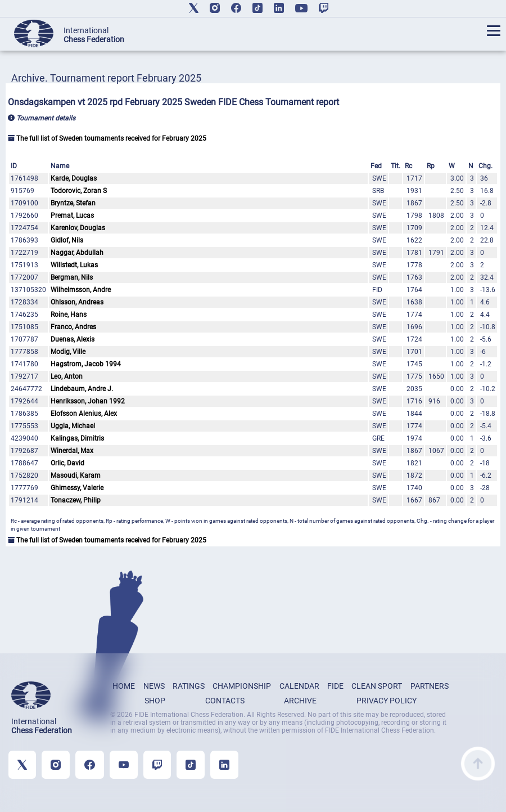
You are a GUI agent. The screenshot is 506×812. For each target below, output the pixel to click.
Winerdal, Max (72, 451)
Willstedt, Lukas (74, 265)
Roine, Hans (69, 315)
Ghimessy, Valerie (77, 488)
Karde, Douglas (74, 178)
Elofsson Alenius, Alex (84, 414)
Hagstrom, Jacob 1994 (86, 364)
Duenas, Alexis (73, 339)
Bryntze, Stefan (73, 203)
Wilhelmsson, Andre (81, 290)
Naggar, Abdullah (77, 253)
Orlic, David (67, 463)
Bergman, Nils (72, 277)
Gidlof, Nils (67, 240)
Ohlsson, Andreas (77, 302)
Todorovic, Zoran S (79, 191)
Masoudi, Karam (76, 475)
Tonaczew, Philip (76, 500)
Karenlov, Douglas (78, 228)
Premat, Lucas (72, 216)
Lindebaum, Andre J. (82, 389)
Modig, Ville (68, 352)
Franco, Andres (73, 327)
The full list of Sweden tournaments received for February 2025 (107, 138)
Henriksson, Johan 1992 (88, 401)
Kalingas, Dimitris (77, 438)
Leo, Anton (67, 376)
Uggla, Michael (73, 426)
